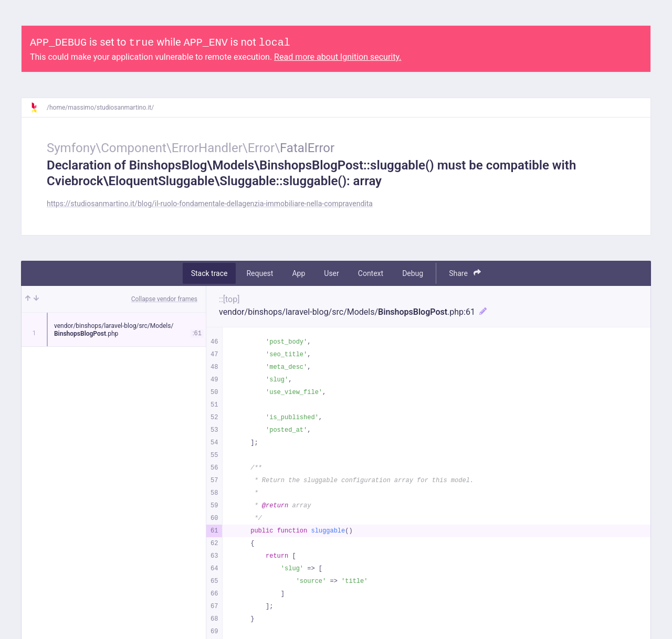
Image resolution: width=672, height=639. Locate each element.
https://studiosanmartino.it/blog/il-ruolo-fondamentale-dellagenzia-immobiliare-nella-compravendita (210, 204)
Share (465, 273)
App (298, 273)
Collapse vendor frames (164, 299)
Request (260, 273)
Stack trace (209, 273)
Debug (413, 273)
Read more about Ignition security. (338, 57)
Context (371, 273)
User (331, 273)
